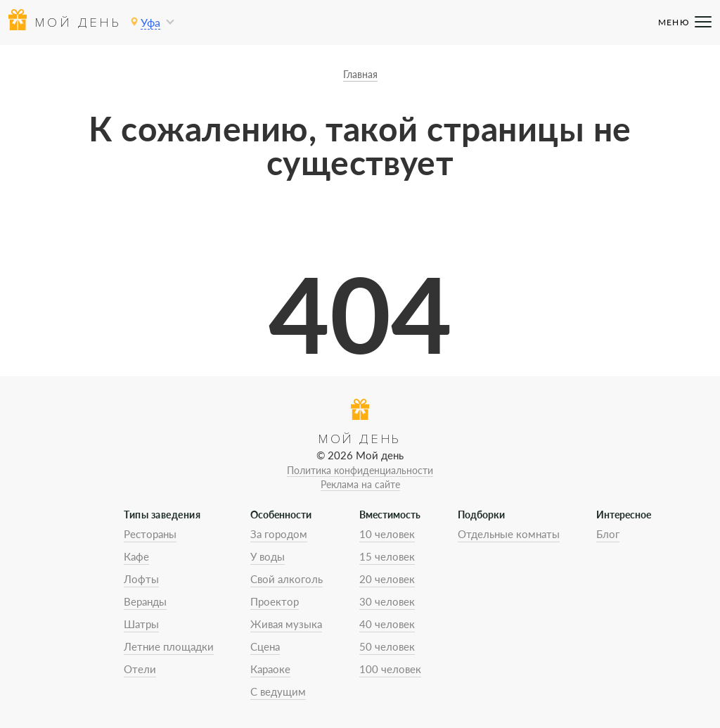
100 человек (390, 669)
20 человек (387, 579)
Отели (140, 669)
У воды (268, 556)
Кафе (136, 556)
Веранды (145, 601)
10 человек (387, 534)
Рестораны (150, 534)
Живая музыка (286, 624)
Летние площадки (169, 646)
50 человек (387, 646)
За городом (279, 534)
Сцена (265, 646)
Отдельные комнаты (509, 534)
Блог (608, 534)
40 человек (387, 624)
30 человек (387, 601)
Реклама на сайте (360, 484)
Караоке (270, 669)
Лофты (141, 579)
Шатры (141, 624)
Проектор (275, 601)
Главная (360, 74)
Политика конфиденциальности (360, 470)
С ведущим (278, 691)
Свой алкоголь (287, 579)
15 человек (387, 556)
